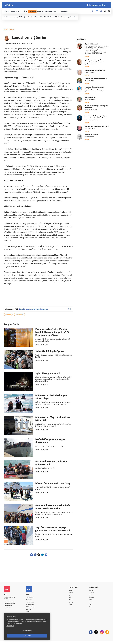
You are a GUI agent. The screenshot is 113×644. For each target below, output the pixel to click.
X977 (92, 610)
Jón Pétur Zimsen (89, 81)
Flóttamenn (8, 317)
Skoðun (73, 602)
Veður (92, 602)
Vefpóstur (31, 617)
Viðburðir (93, 600)
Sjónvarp (73, 605)
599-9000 (10, 611)
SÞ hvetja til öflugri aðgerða (50, 354)
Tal (91, 612)
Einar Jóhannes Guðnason (91, 120)
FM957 (92, 607)
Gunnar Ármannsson (90, 100)
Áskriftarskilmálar (34, 610)
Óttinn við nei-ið (90, 98)
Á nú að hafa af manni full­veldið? (95, 70)
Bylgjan (92, 605)
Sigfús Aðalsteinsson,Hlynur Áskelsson (94, 91)
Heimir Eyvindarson (90, 128)
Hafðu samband (33, 605)
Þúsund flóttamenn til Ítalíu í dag (53, 486)
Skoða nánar (10, 631)
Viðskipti (73, 595)
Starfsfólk (31, 612)
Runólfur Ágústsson (90, 137)
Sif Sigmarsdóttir (19, 317)
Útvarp (73, 607)
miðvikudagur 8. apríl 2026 (98, 6)
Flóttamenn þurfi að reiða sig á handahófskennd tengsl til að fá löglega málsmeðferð (52, 335)
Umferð (31, 614)
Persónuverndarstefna (10, 604)
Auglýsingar (32, 602)
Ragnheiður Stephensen (91, 110)
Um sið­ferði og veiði (91, 135)
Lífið (72, 600)
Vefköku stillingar (16, 636)
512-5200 (34, 600)
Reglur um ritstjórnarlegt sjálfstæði (11, 601)
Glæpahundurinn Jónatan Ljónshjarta (97, 126)
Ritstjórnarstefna (34, 607)
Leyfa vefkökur (38, 636)
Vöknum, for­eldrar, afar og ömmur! (96, 79)
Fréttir (73, 593)
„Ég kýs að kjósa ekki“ (92, 44)
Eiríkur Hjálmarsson (90, 72)
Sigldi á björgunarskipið (48, 376)
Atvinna (92, 598)
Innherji (92, 593)
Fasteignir (93, 595)
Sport (72, 598)
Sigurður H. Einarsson (90, 64)
